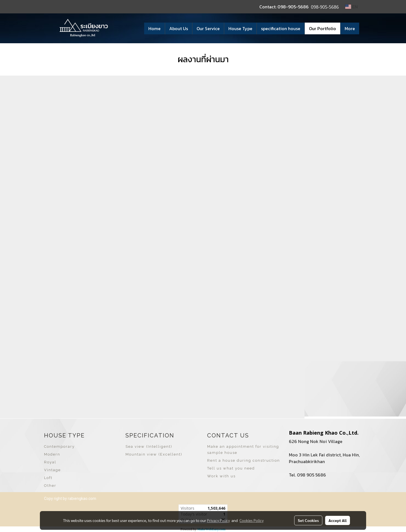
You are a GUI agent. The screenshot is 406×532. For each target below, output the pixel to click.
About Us (179, 28)
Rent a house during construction (244, 460)
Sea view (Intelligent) (149, 446)
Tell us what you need (231, 468)
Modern (52, 454)
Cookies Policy (252, 520)
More (350, 28)
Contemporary (59, 446)
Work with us (221, 476)
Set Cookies (308, 520)
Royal (50, 462)
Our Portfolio (322, 28)
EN (351, 7)
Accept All (338, 520)
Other (50, 486)
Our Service (208, 28)
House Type (240, 28)
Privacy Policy (218, 520)
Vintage (52, 470)
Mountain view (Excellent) (154, 454)
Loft (48, 478)
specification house (281, 28)
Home (154, 28)
